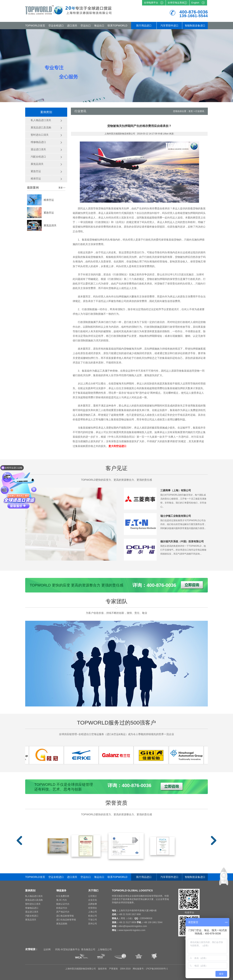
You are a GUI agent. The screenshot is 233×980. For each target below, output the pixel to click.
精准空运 (49, 200)
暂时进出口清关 (33, 904)
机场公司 (93, 916)
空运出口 (86, 26)
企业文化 (93, 900)
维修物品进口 (32, 908)
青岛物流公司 (88, 949)
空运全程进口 (56, 26)
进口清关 (72, 26)
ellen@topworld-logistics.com (133, 926)
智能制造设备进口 (195, 26)
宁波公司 (93, 920)
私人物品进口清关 (34, 896)
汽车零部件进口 (169, 26)
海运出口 (99, 26)
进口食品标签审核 (65, 916)
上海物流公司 (105, 949)
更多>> (62, 188)
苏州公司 (93, 924)
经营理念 (93, 908)
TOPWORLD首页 (35, 26)
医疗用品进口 (144, 26)
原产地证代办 (63, 912)
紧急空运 (49, 213)
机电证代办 (62, 908)
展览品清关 (50, 225)
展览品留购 (62, 924)
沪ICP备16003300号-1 (157, 969)
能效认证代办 (63, 904)
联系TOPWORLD (118, 26)
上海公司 (93, 912)
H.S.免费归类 (63, 896)
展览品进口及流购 (34, 900)
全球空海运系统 (176, 3)
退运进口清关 (32, 912)
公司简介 (93, 896)
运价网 (47, 949)
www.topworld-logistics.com (132, 930)
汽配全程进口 (32, 916)
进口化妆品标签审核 (66, 920)
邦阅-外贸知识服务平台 (67, 949)
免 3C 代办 (62, 900)
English (195, 3)
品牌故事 (93, 904)
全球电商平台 (151, 3)
